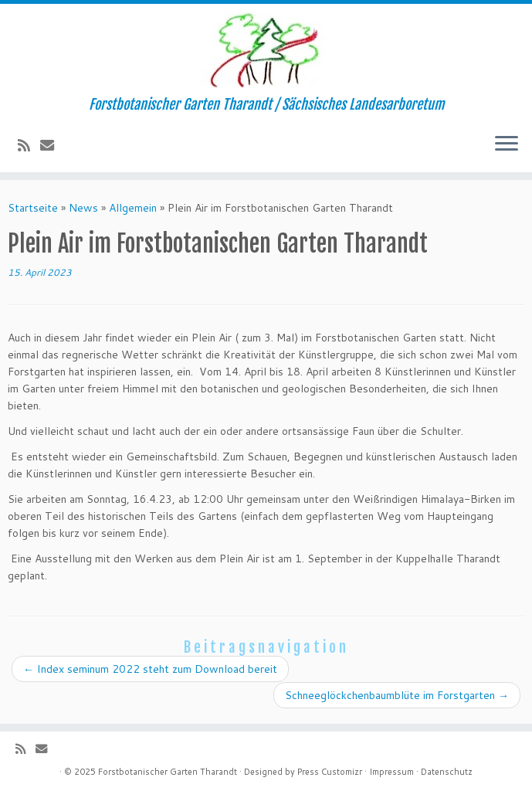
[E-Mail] (52, 145)
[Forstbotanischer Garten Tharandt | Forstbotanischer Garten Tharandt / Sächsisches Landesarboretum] (266, 50)
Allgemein (133, 208)
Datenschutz (447, 772)
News (83, 208)
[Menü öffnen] (507, 144)
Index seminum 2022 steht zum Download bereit (150, 669)
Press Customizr (330, 772)
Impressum (391, 772)
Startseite (33, 208)
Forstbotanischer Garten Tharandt (168, 772)
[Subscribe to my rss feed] (29, 145)
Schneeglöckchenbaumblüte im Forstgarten (397, 695)
